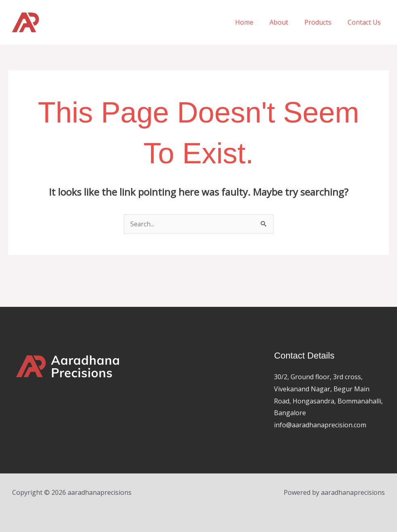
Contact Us (366, 22)
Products (323, 22)
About (287, 22)
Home (256, 22)
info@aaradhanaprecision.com (320, 425)
